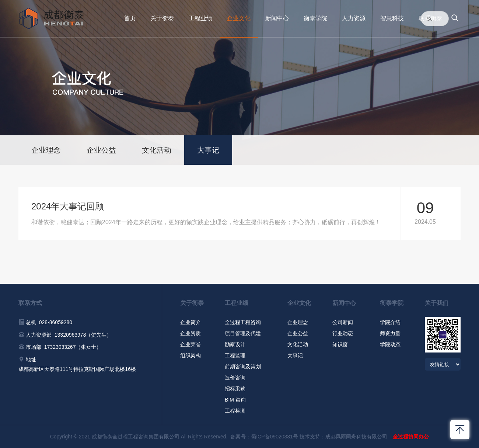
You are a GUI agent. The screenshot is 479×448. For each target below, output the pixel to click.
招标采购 (235, 389)
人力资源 (354, 18)
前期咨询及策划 (243, 367)
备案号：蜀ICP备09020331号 (264, 437)
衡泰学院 (315, 18)
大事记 (208, 150)
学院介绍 (390, 322)
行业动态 (343, 333)
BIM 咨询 (235, 400)
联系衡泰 (430, 18)
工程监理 (235, 355)
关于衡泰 (162, 18)
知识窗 (340, 344)
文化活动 (157, 150)
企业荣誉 (190, 344)
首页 (130, 18)
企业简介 (190, 322)
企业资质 (190, 333)
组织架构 (190, 355)
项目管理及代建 (243, 333)
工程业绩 (200, 18)
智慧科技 (392, 18)
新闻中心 (277, 18)
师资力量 (390, 333)
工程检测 (235, 411)
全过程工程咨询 (243, 322)
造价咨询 (235, 378)
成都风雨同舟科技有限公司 (356, 437)
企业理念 (46, 150)
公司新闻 (343, 322)
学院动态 (390, 344)
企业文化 (239, 18)
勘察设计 (235, 344)
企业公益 (101, 150)
